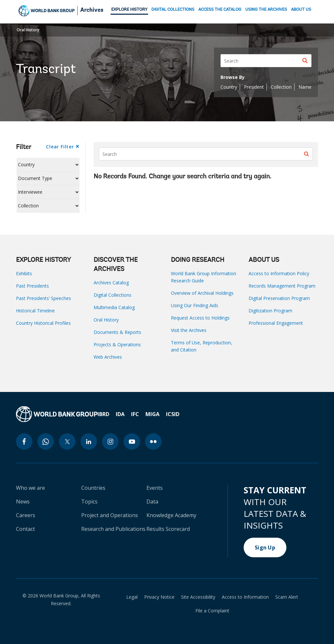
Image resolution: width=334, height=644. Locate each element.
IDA (120, 414)
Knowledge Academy (171, 515)
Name (305, 87)
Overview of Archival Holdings (202, 293)
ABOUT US (301, 10)
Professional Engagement (276, 323)
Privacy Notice (159, 597)
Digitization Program (270, 311)
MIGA (152, 414)
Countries (93, 488)
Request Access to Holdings (200, 318)
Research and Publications (113, 529)
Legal (132, 597)
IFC (135, 414)
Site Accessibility (198, 597)
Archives (92, 10)
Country (229, 87)
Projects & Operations (117, 344)
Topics (89, 502)
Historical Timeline (35, 311)
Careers (26, 515)
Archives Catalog (111, 283)
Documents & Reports (117, 332)
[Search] (266, 61)
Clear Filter (60, 147)
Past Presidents (32, 286)
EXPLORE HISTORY (129, 10)
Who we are (30, 488)
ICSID (173, 414)
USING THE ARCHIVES (266, 10)
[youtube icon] (132, 442)
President (254, 87)
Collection (281, 87)
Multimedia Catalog (114, 307)
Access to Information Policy (279, 273)
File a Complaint (212, 611)
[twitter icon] (67, 442)
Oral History (28, 30)
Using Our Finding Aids (195, 305)
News (23, 502)
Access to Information (245, 597)
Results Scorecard (168, 529)
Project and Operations (110, 515)
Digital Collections (113, 295)
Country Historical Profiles (43, 323)
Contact (25, 529)
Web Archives (108, 357)
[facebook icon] (24, 442)
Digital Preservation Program (279, 298)
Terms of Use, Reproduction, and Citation (202, 346)
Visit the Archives (189, 330)
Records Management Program (282, 286)
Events (155, 488)
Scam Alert (287, 597)
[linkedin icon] (89, 442)
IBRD (103, 414)
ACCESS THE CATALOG (220, 10)
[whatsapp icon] (46, 442)
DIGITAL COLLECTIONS (173, 10)
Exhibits (24, 273)
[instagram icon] (110, 442)
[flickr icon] (153, 442)
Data (152, 502)
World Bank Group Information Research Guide (204, 277)
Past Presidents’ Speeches (44, 298)
